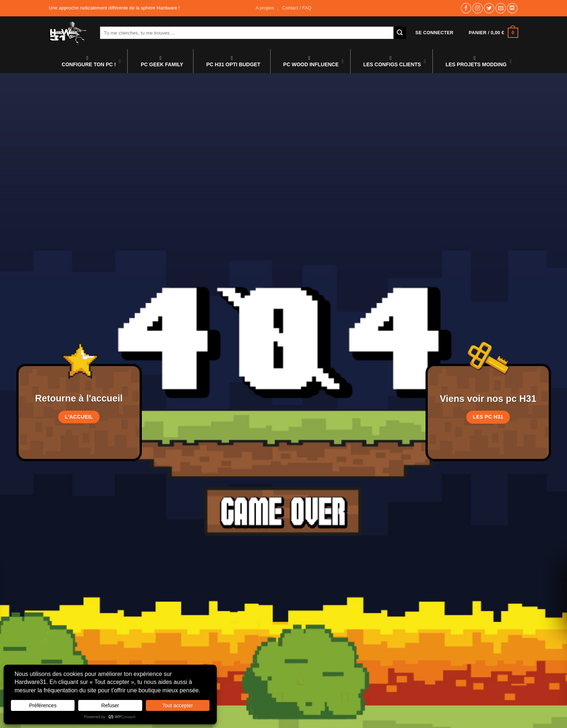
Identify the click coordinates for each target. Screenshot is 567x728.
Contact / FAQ (297, 8)
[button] (434, 33)
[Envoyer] (400, 33)
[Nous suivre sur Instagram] (477, 8)
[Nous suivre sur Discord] (512, 8)
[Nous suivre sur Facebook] (466, 8)
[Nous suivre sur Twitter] (489, 8)
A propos (265, 8)
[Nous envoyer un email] (501, 8)
